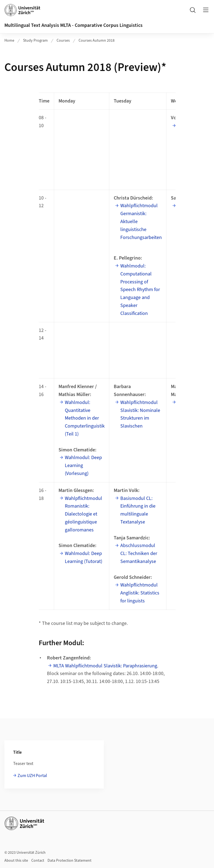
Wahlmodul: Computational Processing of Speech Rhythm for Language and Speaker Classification (140, 290)
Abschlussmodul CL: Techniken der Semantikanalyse (139, 553)
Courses (63, 41)
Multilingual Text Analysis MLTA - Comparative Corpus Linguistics (73, 25)
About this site (16, 861)
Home (9, 41)
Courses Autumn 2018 (97, 41)
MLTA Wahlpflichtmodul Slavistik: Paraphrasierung (105, 666)
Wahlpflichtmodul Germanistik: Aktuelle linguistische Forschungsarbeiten (141, 221)
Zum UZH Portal (32, 776)
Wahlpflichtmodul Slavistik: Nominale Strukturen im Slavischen (140, 414)
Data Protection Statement (70, 861)
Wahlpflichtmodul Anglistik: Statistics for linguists (140, 593)
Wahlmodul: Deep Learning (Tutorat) (84, 557)
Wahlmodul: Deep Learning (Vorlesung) (83, 466)
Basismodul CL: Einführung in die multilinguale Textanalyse (138, 510)
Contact (38, 861)
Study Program (35, 41)
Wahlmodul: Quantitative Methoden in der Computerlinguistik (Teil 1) (85, 418)
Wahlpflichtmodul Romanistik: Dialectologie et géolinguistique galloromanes (84, 514)
